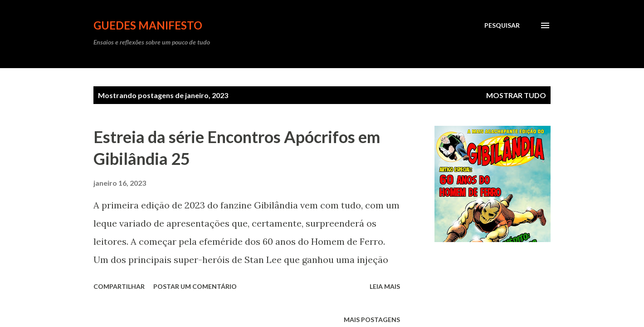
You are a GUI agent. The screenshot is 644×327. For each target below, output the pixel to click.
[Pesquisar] (502, 25)
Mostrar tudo (516, 95)
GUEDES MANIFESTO (148, 25)
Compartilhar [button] (119, 286)
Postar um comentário (195, 286)
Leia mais (385, 286)
